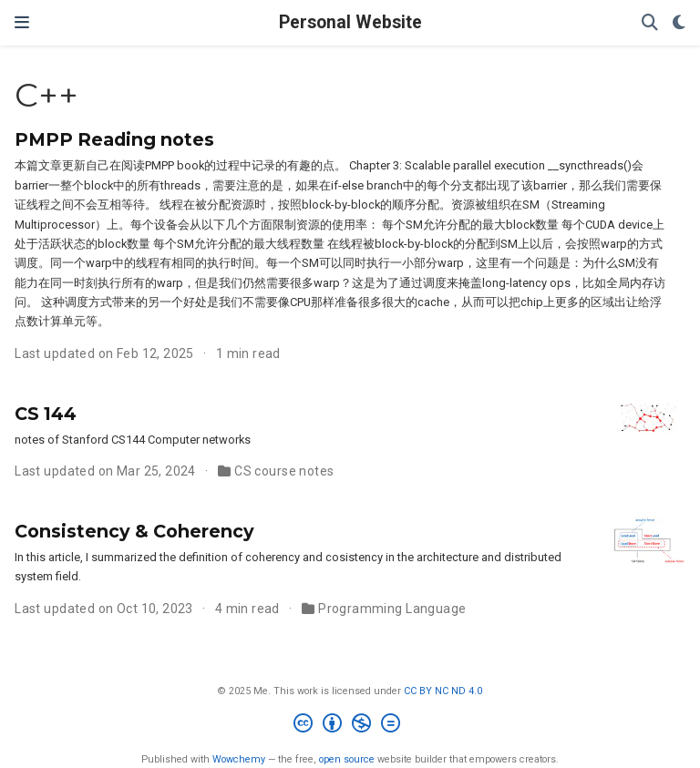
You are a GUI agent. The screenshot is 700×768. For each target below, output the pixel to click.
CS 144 (46, 414)
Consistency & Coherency (134, 531)
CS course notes (284, 471)
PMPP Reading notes (114, 139)
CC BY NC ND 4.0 (443, 691)
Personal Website (350, 22)
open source (347, 759)
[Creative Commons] (350, 726)
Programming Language (392, 609)
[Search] (650, 23)
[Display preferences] (679, 23)
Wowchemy (239, 759)
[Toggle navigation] (22, 22)
